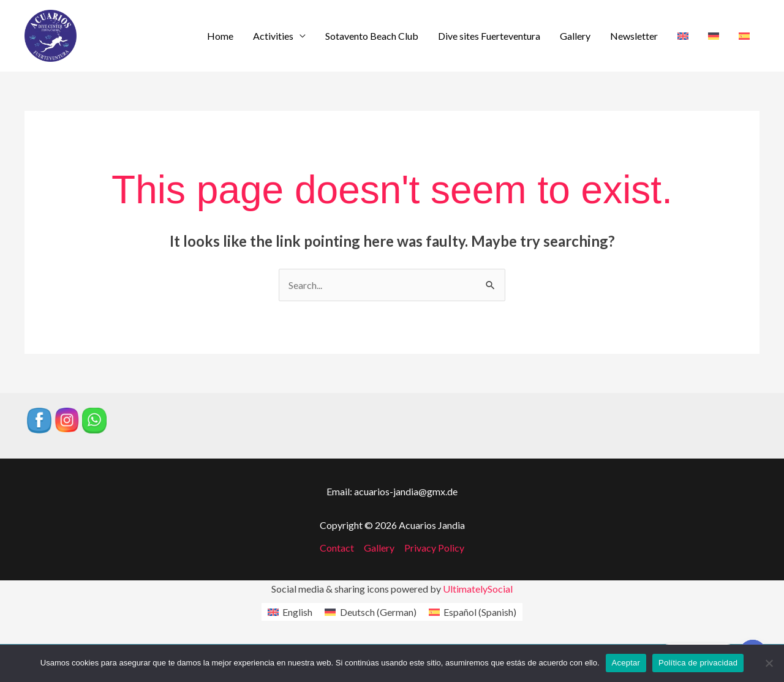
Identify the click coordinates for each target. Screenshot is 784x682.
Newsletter (634, 36)
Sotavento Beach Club (372, 36)
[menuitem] (683, 36)
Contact (337, 548)
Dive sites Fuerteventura (489, 36)
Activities (273, 36)
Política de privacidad (698, 663)
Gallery (575, 36)
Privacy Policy (434, 548)
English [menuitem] (297, 612)
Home (220, 36)
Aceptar (626, 663)
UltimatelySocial (478, 589)
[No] (769, 663)
